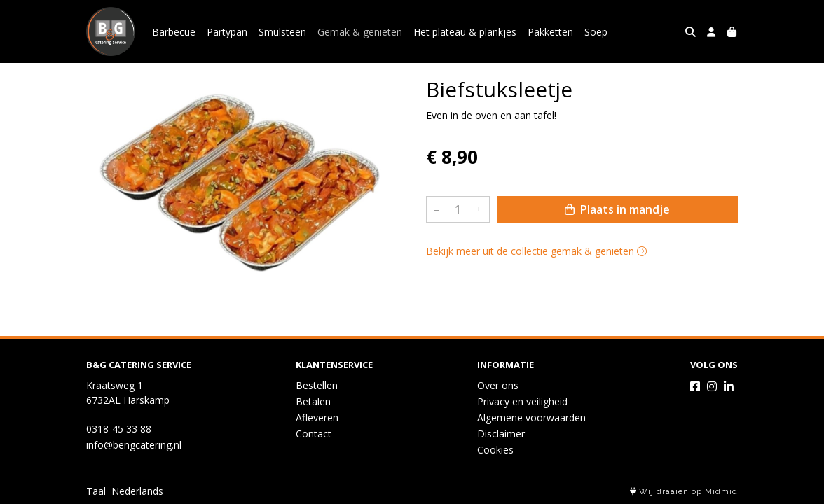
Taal (96, 491)
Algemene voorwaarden (531, 418)
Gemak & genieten (360, 32)
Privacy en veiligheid (522, 401)
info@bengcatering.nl (134, 445)
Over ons (498, 385)
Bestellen (317, 385)
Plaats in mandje (617, 209)
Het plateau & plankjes (465, 32)
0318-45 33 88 (119, 429)
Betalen (313, 401)
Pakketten (550, 32)
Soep (596, 32)
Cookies (495, 450)
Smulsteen (282, 32)
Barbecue (174, 32)
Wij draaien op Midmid (684, 492)
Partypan (227, 32)
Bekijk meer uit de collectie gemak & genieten (536, 251)
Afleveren (317, 418)
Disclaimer (501, 434)
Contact (314, 434)
